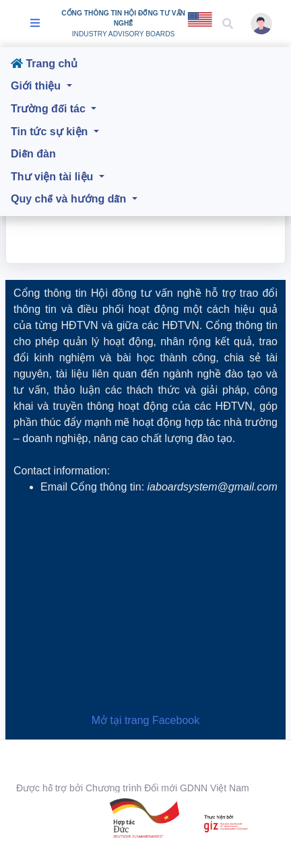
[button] (228, 24)
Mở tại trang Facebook (145, 720)
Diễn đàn (33, 154)
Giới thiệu (37, 86)
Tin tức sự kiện (51, 132)
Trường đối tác (50, 109)
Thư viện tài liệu (54, 177)
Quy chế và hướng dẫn (70, 199)
